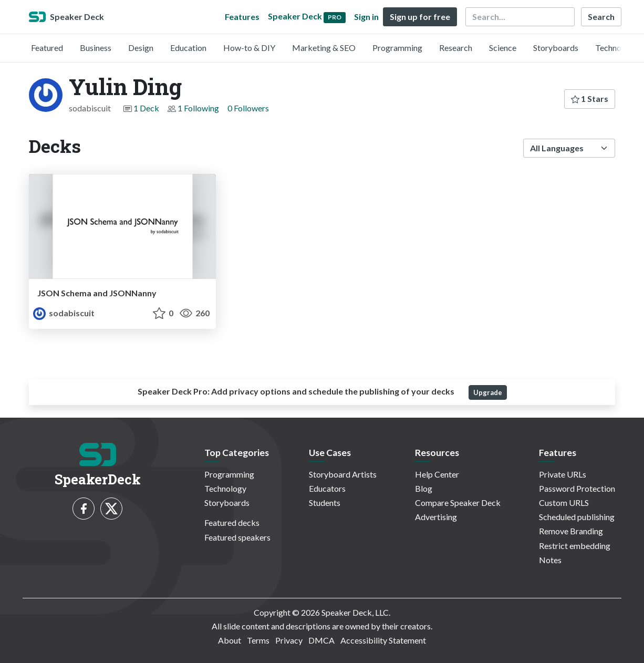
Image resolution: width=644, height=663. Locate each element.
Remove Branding (571, 531)
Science (503, 48)
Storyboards (556, 48)
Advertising (436, 517)
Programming (397, 48)
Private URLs (563, 474)
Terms (258, 640)
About (230, 640)
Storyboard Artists (343, 474)
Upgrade (488, 392)
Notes (550, 560)
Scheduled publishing (577, 517)
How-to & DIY (249, 48)
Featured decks (232, 522)
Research (456, 48)
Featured (47, 48)
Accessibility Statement (383, 640)
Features (242, 17)
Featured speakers (237, 537)
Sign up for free (420, 17)
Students (325, 503)
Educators (327, 488)
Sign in (366, 17)
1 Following (198, 108)
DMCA (321, 640)
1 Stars (590, 99)
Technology (616, 48)
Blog (424, 488)
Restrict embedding (575, 546)
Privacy (289, 640)
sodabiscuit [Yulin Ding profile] (64, 313)
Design (141, 48)
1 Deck (146, 108)
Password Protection (577, 488)
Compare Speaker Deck (458, 503)
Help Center (437, 474)
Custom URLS (564, 503)
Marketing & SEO (324, 48)
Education (188, 48)
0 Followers (248, 108)
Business (96, 48)
